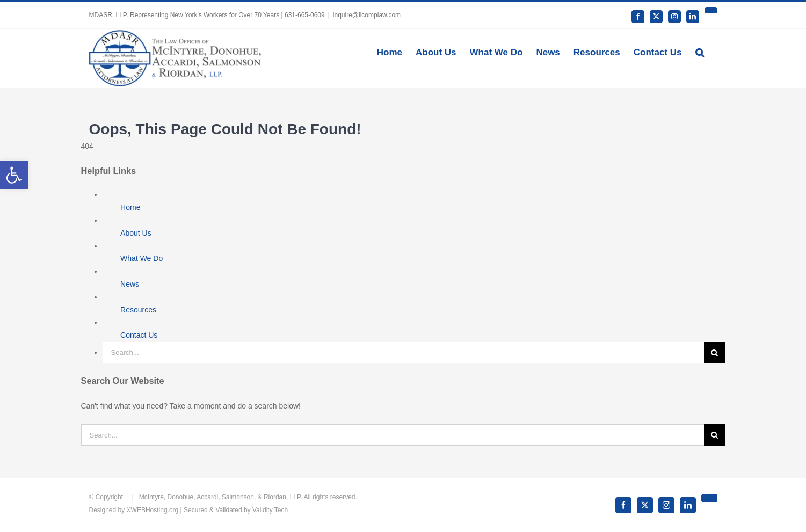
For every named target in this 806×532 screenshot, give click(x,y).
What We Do (141, 258)
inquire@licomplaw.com (367, 15)
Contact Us (139, 335)
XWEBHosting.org (153, 510)
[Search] (715, 353)
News (130, 284)
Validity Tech (270, 510)
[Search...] (403, 353)
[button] (700, 52)
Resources (138, 310)
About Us (136, 233)
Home (130, 207)
